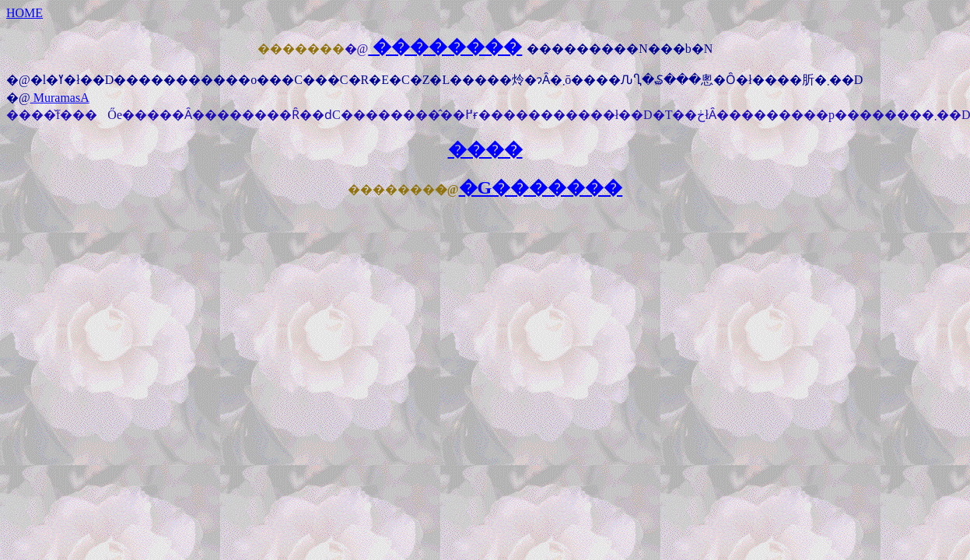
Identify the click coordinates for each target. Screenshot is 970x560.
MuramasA (60, 98)
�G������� (541, 187)
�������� (445, 47)
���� (485, 149)
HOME (25, 13)
